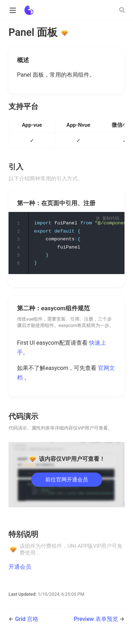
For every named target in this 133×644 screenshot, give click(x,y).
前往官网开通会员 (67, 481)
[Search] (123, 10)
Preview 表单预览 (97, 620)
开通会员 (20, 568)
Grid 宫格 (27, 620)
